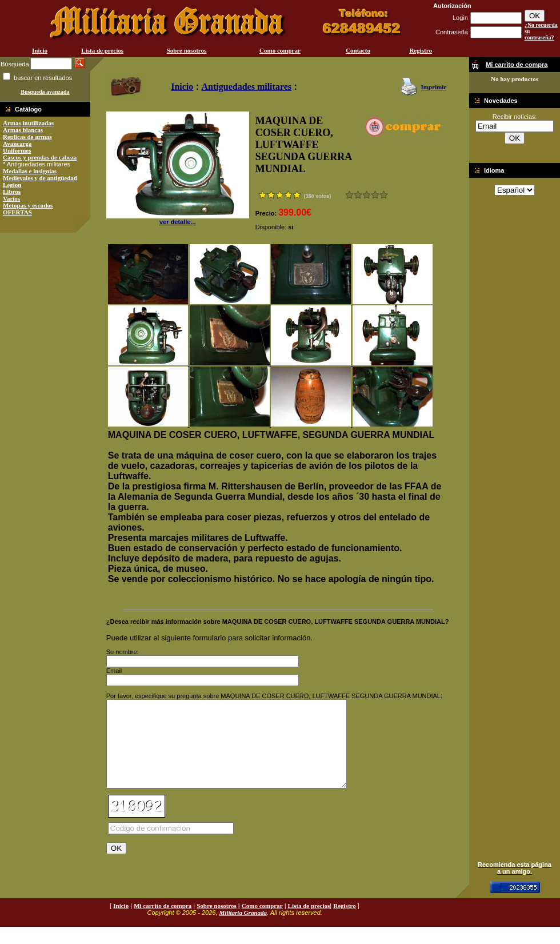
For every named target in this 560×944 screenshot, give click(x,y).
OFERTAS (17, 212)
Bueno (367, 195)
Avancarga (17, 144)
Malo (358, 195)
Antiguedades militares (247, 87)
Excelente (384, 195)
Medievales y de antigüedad (40, 178)
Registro (421, 50)
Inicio (40, 50)
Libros (12, 192)
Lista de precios (102, 50)
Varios (11, 198)
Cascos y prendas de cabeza (40, 157)
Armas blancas (23, 130)
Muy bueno (375, 195)
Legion (12, 185)
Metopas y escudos (28, 205)
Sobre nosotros (187, 50)
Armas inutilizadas (28, 123)
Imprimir (433, 87)
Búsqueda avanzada (45, 92)
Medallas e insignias (30, 171)
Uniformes (17, 150)
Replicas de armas (27, 137)
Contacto (358, 50)
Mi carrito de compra (163, 923)
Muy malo (349, 195)
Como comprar (280, 50)
